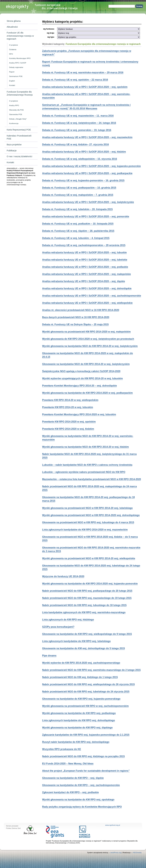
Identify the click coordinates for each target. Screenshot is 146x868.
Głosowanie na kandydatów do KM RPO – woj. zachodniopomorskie (81, 785)
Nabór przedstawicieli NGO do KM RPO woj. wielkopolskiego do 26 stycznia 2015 (88, 684)
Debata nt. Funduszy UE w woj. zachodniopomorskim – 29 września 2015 (84, 245)
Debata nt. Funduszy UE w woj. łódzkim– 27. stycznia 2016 (75, 144)
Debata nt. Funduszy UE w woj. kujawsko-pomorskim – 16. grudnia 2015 (83, 180)
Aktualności (12, 27)
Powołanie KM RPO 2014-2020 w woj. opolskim (69, 422)
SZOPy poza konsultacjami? (58, 627)
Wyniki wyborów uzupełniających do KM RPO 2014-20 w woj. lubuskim (82, 378)
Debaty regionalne (16, 67)
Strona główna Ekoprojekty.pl (28, 7)
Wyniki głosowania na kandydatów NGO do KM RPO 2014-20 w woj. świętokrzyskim (90, 346)
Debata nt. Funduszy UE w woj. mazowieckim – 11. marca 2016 (78, 116)
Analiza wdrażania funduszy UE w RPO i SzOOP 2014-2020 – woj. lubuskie (84, 252)
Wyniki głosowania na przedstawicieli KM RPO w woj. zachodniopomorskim (85, 706)
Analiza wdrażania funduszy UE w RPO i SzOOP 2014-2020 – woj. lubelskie (85, 260)
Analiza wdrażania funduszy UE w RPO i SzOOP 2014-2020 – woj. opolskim (85, 87)
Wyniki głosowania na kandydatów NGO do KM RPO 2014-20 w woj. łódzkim (85, 447)
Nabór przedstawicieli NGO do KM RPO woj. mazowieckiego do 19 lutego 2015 (87, 598)
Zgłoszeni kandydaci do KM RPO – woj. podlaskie (70, 792)
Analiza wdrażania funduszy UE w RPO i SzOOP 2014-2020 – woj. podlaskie (85, 267)
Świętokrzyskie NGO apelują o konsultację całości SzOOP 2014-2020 (81, 371)
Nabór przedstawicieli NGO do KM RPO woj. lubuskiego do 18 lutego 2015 (84, 605)
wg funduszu (49, 29)
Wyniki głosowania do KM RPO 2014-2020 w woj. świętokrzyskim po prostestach (88, 339)
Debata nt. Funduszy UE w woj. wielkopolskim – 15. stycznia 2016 (80, 159)
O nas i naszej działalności (19, 156)
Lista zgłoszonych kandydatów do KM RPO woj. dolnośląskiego (79, 720)
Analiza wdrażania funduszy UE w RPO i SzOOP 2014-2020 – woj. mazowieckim (87, 137)
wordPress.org (116, 853)
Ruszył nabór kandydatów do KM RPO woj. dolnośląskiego (76, 742)
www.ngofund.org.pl (113, 825)
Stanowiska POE (16, 114)
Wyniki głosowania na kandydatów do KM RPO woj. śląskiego (77, 728)
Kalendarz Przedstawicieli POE (19, 137)
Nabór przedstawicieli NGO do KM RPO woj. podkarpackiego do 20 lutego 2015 (87, 591)
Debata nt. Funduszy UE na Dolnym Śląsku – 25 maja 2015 (75, 324)
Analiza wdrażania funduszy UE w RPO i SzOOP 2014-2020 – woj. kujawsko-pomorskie (91, 166)
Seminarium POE (16, 76)
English (12, 81)
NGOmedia (137, 853)
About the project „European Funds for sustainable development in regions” (86, 771)
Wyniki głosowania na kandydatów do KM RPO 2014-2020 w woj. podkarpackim (87, 393)
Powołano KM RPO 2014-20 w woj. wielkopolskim (70, 400)
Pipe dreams (49, 656)
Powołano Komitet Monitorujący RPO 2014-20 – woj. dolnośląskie (79, 386)
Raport (12, 72)
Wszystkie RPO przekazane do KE (62, 749)
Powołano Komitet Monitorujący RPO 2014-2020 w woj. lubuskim (79, 414)
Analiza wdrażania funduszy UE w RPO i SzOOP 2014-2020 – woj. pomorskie (86, 216)
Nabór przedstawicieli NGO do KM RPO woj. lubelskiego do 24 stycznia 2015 (86, 692)
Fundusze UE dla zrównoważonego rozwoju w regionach (20, 36)
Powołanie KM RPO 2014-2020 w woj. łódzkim (68, 429)
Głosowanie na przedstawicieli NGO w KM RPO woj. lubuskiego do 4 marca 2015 (88, 522)
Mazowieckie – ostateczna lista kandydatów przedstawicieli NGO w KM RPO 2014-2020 (92, 479)
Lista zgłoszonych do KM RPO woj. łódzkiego (68, 620)
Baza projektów (14, 145)
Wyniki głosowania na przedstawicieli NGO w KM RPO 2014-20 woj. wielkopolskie (89, 558)
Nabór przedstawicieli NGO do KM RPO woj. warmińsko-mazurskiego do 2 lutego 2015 (91, 670)
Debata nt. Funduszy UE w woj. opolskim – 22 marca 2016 (75, 80)
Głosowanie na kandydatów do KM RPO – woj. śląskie (73, 778)
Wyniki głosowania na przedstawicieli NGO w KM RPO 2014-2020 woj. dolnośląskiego (91, 515)
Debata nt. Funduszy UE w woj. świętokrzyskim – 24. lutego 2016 (79, 123)
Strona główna (14, 21)
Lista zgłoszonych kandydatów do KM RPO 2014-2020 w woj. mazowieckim (85, 530)
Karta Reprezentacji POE (19, 130)
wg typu (51, 37)
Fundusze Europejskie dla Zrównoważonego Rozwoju (20, 93)
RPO (11, 54)
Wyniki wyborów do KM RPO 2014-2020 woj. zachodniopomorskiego (81, 663)
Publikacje (12, 151)
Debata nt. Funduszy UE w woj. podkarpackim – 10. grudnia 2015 (79, 188)
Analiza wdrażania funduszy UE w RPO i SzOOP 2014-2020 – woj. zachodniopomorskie (92, 296)
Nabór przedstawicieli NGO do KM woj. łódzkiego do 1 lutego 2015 (80, 677)
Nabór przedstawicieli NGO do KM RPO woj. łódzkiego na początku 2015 (83, 756)
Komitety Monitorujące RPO (20, 58)
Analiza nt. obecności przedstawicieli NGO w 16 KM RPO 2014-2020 (81, 310)
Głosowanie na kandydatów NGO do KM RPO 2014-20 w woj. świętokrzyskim (86, 364)
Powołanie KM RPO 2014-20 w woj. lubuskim (68, 407)
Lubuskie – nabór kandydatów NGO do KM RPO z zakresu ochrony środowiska (87, 465)
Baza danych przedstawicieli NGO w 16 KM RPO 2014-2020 (76, 317)
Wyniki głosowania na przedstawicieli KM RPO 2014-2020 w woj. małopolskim (86, 332)
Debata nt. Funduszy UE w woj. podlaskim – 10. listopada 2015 (78, 224)
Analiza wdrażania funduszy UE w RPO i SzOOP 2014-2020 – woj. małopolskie (86, 274)
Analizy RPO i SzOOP (18, 63)
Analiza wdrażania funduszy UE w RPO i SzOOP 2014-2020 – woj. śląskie (84, 281)
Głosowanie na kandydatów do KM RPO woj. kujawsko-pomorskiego (81, 699)
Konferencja (14, 123)
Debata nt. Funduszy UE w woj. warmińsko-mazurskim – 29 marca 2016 (83, 73)
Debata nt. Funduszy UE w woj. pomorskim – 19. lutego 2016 (77, 130)
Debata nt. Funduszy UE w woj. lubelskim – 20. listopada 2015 (77, 209)
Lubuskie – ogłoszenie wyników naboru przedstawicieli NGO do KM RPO (84, 472)
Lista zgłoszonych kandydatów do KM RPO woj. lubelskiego (76, 641)
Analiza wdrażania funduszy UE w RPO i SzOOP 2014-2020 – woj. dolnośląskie (87, 288)
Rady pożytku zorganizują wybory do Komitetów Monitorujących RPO (82, 807)
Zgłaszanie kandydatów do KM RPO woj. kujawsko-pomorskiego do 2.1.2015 (86, 735)
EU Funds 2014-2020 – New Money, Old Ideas (68, 764)
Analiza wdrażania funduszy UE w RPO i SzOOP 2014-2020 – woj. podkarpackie (87, 173)
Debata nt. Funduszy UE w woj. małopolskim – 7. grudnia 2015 (78, 195)
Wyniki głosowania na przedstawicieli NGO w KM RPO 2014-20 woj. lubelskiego (87, 508)
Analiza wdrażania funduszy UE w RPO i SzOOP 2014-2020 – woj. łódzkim (84, 152)
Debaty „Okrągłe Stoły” (18, 119)
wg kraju (50, 33)
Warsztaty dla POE (16, 110)
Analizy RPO (14, 105)
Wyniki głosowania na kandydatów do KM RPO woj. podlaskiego (79, 713)
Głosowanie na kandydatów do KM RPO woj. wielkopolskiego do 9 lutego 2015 (87, 634)
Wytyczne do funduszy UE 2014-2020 (63, 576)
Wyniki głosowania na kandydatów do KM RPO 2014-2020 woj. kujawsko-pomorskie (90, 584)
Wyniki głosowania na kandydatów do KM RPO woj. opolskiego (78, 800)
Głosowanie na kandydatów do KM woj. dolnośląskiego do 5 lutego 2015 (83, 648)
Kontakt (12, 85)
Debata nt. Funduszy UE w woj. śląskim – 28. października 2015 (78, 231)
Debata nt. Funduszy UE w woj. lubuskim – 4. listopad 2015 (76, 238)
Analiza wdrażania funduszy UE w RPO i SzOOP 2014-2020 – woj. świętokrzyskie (88, 202)
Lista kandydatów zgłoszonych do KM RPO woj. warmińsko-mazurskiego (84, 612)
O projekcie (14, 45)
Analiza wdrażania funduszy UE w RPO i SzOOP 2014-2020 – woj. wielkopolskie (87, 303)
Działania (13, 49)
